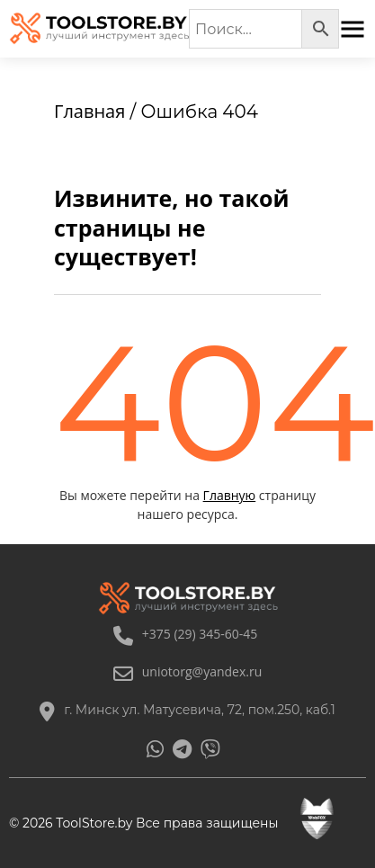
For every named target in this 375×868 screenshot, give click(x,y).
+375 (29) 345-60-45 (186, 634)
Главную (230, 495)
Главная (89, 111)
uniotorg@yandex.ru (188, 671)
